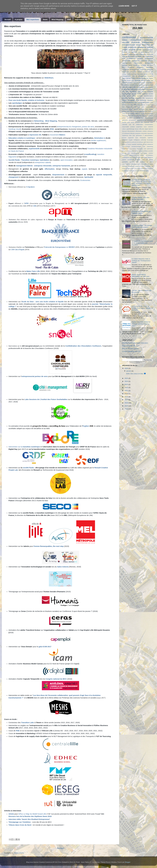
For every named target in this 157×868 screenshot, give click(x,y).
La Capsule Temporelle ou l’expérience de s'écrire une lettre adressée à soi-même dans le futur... (141, 183)
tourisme (139, 164)
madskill (134, 144)
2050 (152, 103)
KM (131, 111)
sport (143, 160)
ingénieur (150, 138)
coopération (149, 83)
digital (146, 129)
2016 (127, 403)
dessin (137, 129)
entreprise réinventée (43, 166)
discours (124, 131)
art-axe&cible (132, 120)
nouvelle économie (131, 42)
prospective (149, 63)
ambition (129, 118)
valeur (143, 166)
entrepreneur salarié (42, 162)
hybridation (44, 160)
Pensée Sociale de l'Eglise (144, 78)
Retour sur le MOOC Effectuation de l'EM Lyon (140, 276)
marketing (139, 144)
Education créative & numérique (22, 138)
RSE (69, 19)
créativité (150, 127)
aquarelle (137, 81)
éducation (138, 103)
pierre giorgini (139, 151)
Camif (139, 105)
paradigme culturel (145, 47)
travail (146, 74)
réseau (124, 74)
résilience (150, 157)
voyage (128, 168)
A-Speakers (30, 187)
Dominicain (129, 107)
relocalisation (149, 155)
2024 (127, 381)
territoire (140, 96)
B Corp (128, 105)
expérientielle (34, 149)
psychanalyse (135, 153)
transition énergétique (128, 166)
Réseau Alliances (135, 114)
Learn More (124, 6)
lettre (147, 89)
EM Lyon (137, 107)
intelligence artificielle (140, 140)
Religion (125, 54)
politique (146, 151)
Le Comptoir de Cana (145, 65)
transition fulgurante (135, 98)
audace (148, 81)
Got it (134, 6)
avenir (133, 122)
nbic (144, 147)
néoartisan (125, 149)
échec (132, 168)
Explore (86, 426)
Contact (107, 19)
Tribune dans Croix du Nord (20, 825)
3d (152, 74)
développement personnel (138, 70)
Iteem (45, 19)
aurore (144, 120)
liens (152, 142)
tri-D (149, 74)
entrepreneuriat (147, 37)
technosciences (126, 164)
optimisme (133, 92)
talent (151, 162)
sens (142, 52)
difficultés (142, 129)
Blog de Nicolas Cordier (130, 349)
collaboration (139, 125)
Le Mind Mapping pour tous (132, 351)
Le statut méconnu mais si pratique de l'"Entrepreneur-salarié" (141, 261)
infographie (143, 138)
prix (129, 153)
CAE (132, 105)
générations (127, 89)
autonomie (150, 120)
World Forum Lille (128, 81)
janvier (129, 371)
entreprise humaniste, (62, 166)
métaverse (150, 144)
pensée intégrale (147, 92)
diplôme (151, 129)
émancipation (145, 103)
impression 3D (148, 72)
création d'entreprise (145, 59)
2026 (127, 368)
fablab (130, 87)
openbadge (140, 149)
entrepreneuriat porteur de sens (35, 376)
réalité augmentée (142, 157)
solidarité (138, 160)
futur (134, 135)
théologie (134, 164)
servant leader (136, 94)
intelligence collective (139, 61)
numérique (138, 63)
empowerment (148, 85)
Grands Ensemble (139, 109)
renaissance (125, 157)
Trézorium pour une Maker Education (135, 343)
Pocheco (150, 111)
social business (132, 74)
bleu (142, 122)
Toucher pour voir (142, 116)
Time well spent (132, 116)
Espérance (149, 56)
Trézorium (150, 116)
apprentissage (149, 118)
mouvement (58, 135)
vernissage (131, 100)
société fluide (28, 468)
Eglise (147, 52)
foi (137, 87)
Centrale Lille (140, 56)
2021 (127, 391)
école (137, 100)
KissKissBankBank (138, 111)
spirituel (125, 65)
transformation (148, 96)
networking (150, 147)
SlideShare (49, 78)
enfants (145, 131)
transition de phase (148, 164)
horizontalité (126, 61)
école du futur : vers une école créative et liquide (43, 302)
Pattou (134, 78)
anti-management (139, 118)
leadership (149, 40)
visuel (124, 168)
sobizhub (145, 94)
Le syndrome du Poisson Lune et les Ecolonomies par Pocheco (142, 243)
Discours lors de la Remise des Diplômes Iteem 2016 (30, 816)
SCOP (143, 114)
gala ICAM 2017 (45, 647)
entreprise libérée (136, 72)
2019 (127, 394)
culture (124, 129)
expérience (125, 135)
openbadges (17, 103)
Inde (147, 109)
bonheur (130, 83)
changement (136, 40)
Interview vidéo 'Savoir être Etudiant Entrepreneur (29, 819)
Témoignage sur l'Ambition (20, 822)
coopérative (139, 127)
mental (145, 144)
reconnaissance (134, 155)
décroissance (131, 131)
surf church (149, 160)
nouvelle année (135, 50)
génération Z (140, 135)
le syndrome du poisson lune (138, 142)
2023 (127, 384)
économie (131, 56)
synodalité (125, 162)
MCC (124, 67)
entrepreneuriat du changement (69, 127)
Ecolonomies (85, 180)
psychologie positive (147, 153)
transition (125, 98)
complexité (125, 70)
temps (134, 96)
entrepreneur (148, 42)
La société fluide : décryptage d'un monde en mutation (142, 226)
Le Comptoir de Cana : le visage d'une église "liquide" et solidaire (142, 308)
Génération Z (100, 138)
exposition (150, 133)
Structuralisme (149, 114)
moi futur (125, 92)
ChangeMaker (127, 76)
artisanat (139, 120)
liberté (148, 142)
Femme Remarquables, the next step (48, 546)
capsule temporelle (104, 175)
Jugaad (151, 109)
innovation (142, 89)
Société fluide (14, 160)
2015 (127, 406)
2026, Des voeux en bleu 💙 (136, 374)
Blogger (128, 862)
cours (145, 127)
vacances (138, 166)
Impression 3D (81, 19)
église (147, 171)
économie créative (128, 103)
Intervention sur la (24, 447)
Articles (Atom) (19, 853)
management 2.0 (134, 52)
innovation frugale (127, 140)
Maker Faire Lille (33, 271)
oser (145, 149)
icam (137, 138)
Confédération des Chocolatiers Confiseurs (83, 346)
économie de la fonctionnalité (137, 171)
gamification (142, 87)
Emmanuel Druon (127, 109)
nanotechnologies (136, 147)
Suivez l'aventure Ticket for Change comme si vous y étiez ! (141, 324)
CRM (135, 105)
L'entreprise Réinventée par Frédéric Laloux (141, 212)
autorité (124, 122)
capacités (147, 122)
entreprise (132, 47)
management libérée (24, 166)
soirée (129, 96)
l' (82, 426)
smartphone (131, 160)
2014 (127, 409)
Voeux (125, 40)
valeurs (124, 100)
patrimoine (150, 149)
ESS (143, 107)
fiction (134, 87)
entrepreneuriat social (131, 45)
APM (27, 203)
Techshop (125, 116)
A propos (19, 19)
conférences (129, 37)
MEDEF (72, 247)
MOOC (146, 111)
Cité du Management (139, 76)
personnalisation (127, 151)
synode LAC (134, 162)
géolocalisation (149, 135)
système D (144, 162)
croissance (125, 85)
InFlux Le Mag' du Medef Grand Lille (32, 814)
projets (125, 50)
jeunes (151, 61)
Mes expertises (33, 19)
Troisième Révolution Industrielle (140, 67)
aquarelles (125, 120)
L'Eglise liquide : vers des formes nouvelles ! (140, 198)
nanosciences (126, 147)
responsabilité (126, 94)
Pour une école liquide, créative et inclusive (26, 100)
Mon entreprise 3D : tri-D (131, 346)
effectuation (139, 131)
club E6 (132, 125)
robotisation (133, 157)
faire (130, 135)
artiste (143, 81)
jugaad (84, 169)
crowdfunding (90, 154)
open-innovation (67, 160)
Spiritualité (95, 19)
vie (152, 166)
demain (141, 85)
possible (151, 151)
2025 (127, 378)
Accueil (8, 19)
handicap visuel (14, 129)
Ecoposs (150, 76)
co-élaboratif (131, 59)
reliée (142, 155)
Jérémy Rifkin (126, 111)
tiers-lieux (140, 74)
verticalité (148, 166)
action (124, 118)
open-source (132, 149)
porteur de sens (88, 127)
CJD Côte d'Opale (18, 250)
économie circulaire (147, 100)
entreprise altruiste (129, 133)
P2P (124, 59)
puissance (125, 155)
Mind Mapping (57, 19)
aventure (138, 122)
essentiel (125, 87)
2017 (127, 400)
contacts (132, 127)
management (127, 63)
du (56, 247)
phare (133, 151)
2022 (127, 387)
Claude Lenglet (145, 105)
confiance (132, 54)
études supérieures (99, 140)
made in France (127, 144)
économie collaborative (141, 168)
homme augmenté (128, 138)
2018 (127, 397)
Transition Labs (28, 723)
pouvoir (124, 153)
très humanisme (148, 98)
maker (151, 89)
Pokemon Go (126, 114)
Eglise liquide (133, 65)
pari (139, 92)
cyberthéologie (130, 129)
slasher (124, 160)
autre (129, 122)
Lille (35, 206)
